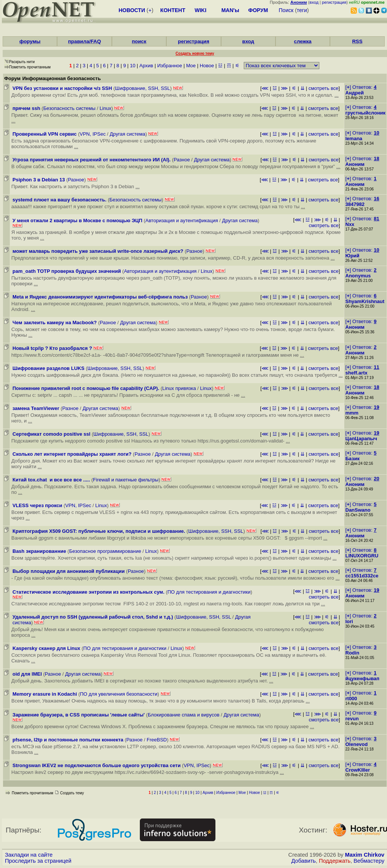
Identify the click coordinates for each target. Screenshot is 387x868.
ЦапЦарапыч (361, 439)
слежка (303, 41)
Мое (191, 66)
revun (352, 719)
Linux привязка (179, 388)
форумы (30, 41)
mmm (352, 413)
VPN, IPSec (93, 134)
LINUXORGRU (362, 556)
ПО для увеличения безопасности (118, 694)
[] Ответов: (361, 87)
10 (133, 66)
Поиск (286, 10)
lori (349, 621)
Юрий (352, 256)
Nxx (350, 224)
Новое (207, 66)
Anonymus (358, 276)
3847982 (355, 204)
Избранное (170, 66)
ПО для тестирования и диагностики (209, 592)
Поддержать (335, 861)
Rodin (352, 653)
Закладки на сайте (29, 855)
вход (314, 2)
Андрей (355, 93)
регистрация (334, 2)
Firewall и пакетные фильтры (126, 480)
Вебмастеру (369, 861)
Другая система (127, 134)
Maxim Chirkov (365, 855)
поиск (139, 41)
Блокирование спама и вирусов (184, 715)
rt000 (351, 699)
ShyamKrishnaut (365, 301)
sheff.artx (357, 373)
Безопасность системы (69, 108)
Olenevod (357, 744)
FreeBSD (157, 740)
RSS (357, 41)
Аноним (355, 164)
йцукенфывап (362, 678)
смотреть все (323, 88)
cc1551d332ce (362, 576)
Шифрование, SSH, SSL (142, 88)
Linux (105, 108)
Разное (182, 160)
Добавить (304, 861)
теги (302, 10)
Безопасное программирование (105, 551)
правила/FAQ (84, 41)
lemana (354, 138)
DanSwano (358, 510)
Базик (353, 459)
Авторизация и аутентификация (182, 220)
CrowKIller (358, 770)
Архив (146, 66)
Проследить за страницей (38, 861)
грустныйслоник (365, 113)
